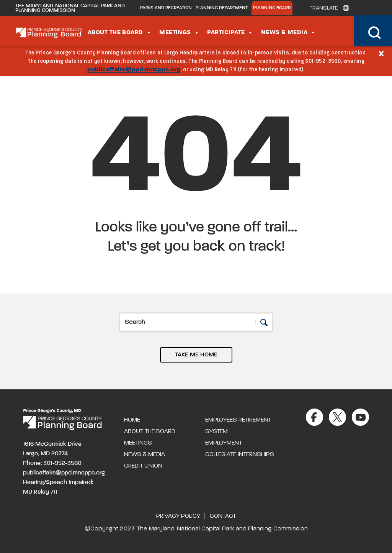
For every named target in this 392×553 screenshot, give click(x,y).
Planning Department (222, 8)
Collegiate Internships (240, 455)
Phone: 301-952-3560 (52, 463)
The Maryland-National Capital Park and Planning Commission (70, 8)
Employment (224, 443)
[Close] (381, 53)
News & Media (289, 33)
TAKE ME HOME (196, 355)
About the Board (120, 33)
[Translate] (327, 8)
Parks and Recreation (166, 8)
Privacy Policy (178, 516)
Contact (223, 516)
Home (132, 420)
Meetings (179, 33)
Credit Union (143, 466)
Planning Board (272, 8)
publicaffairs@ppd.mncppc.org (134, 70)
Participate (230, 33)
